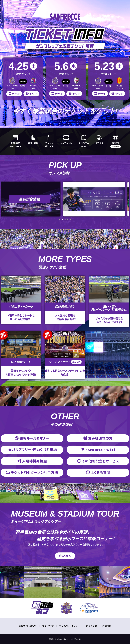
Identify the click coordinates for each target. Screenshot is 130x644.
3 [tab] (65, 220)
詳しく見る (65, 556)
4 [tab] (68, 220)
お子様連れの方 (98, 438)
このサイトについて (28, 626)
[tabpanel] (33, 199)
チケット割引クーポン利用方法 (32, 472)
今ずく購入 (113, 13)
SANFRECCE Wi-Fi (98, 450)
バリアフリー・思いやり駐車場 (32, 450)
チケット (14, 94)
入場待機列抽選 (32, 461)
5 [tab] (70, 220)
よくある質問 (98, 472)
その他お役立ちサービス (98, 461)
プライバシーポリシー (69, 626)
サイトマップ (48, 626)
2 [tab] (62, 220)
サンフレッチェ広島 (65, 17)
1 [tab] (60, 220)
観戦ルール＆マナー (32, 438)
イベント (31, 94)
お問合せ (107, 626)
